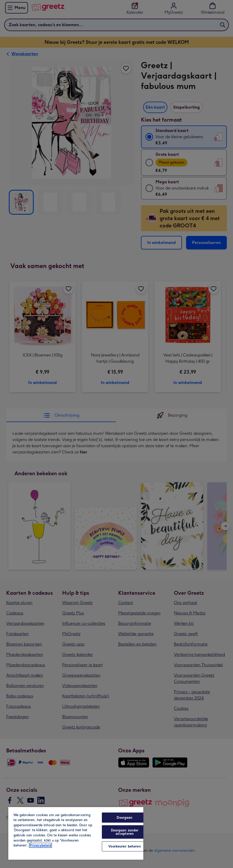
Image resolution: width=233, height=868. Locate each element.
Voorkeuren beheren (125, 846)
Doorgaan (125, 818)
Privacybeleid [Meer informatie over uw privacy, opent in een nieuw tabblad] (40, 845)
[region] (76, 833)
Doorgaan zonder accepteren (125, 832)
